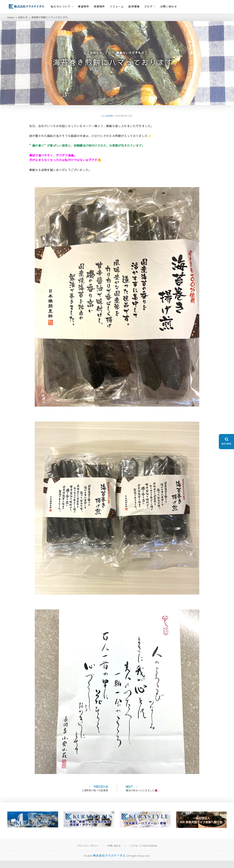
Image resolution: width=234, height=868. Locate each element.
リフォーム (117, 6)
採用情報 (134, 6)
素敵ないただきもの (130, 55)
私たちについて (61, 6)
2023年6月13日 (124, 123)
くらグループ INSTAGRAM (143, 853)
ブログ (148, 6)
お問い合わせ (169, 6)
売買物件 (99, 6)
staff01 (109, 123)
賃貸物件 (84, 6)
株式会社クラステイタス (109, 863)
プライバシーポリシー (88, 853)
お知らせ (96, 55)
